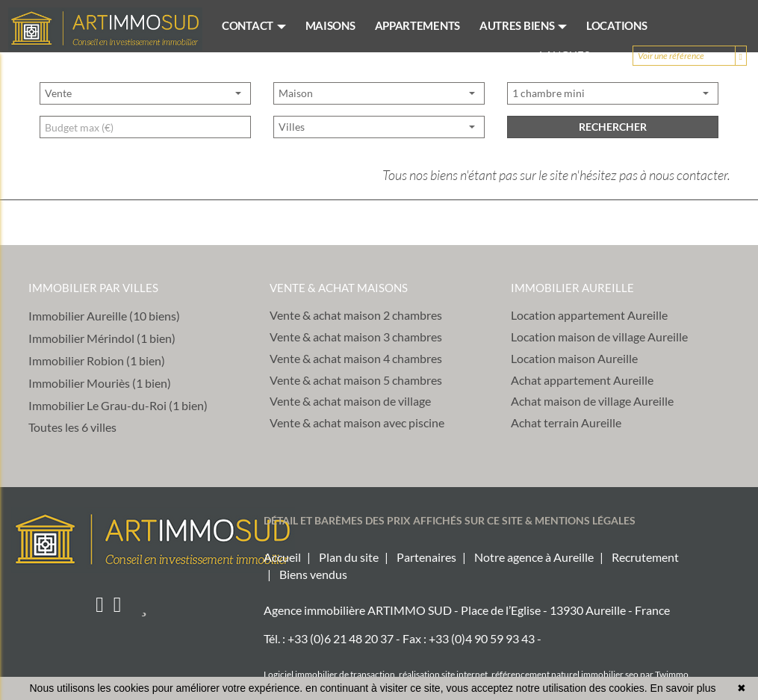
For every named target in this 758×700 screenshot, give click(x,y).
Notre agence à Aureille (534, 557)
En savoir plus (683, 688)
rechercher (613, 177)
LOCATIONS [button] (616, 25)
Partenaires (426, 557)
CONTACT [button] (254, 25)
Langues (571, 55)
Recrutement (645, 557)
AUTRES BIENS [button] (523, 25)
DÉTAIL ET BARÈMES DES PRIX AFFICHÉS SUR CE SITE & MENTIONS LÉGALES (450, 520)
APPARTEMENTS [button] (417, 25)
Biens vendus (313, 574)
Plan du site (349, 557)
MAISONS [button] (330, 25)
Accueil (282, 557)
